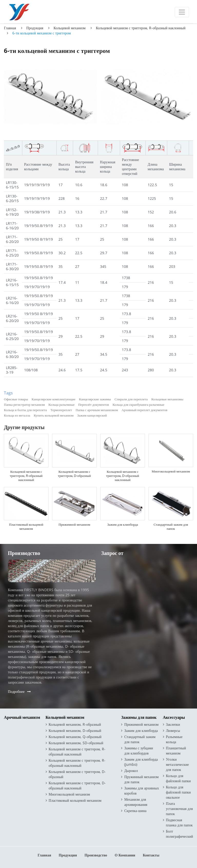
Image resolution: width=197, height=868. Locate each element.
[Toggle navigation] (182, 12)
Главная (10, 28)
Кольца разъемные (62, 404)
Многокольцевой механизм (171, 471)
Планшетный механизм (176, 751)
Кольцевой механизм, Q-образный (75, 737)
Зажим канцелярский (92, 415)
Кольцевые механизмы (167, 399)
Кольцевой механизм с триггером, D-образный (75, 474)
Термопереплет (61, 410)
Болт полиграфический (180, 834)
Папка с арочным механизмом (97, 410)
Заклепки (173, 724)
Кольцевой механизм (70, 28)
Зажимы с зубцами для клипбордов (139, 751)
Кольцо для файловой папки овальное (178, 792)
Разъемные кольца (174, 739)
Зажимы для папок (139, 717)
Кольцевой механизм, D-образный (75, 730)
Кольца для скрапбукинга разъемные (139, 404)
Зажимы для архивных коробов (141, 791)
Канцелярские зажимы (95, 399)
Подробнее (16, 691)
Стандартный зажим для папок (171, 526)
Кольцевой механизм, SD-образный (76, 743)
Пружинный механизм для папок (141, 779)
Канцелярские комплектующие (53, 399)
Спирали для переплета (131, 399)
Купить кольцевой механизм (53, 415)
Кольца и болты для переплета (25, 410)
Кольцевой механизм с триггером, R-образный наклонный (141, 28)
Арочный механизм (22, 717)
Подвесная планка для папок (179, 822)
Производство (96, 855)
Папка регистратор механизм (24, 404)
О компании (125, 855)
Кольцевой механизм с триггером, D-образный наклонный (123, 476)
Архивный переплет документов (145, 410)
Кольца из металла (17, 415)
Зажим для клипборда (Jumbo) (141, 762)
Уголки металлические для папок (178, 764)
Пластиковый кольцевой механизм (26, 526)
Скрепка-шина (135, 811)
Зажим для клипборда (123, 524)
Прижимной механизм (74, 524)
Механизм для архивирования (136, 802)
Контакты (151, 855)
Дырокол (131, 771)
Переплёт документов (94, 404)
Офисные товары (16, 399)
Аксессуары (174, 717)
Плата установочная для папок (179, 809)
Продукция (35, 28)
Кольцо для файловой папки (178, 778)
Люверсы (173, 730)
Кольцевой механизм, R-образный (75, 724)
